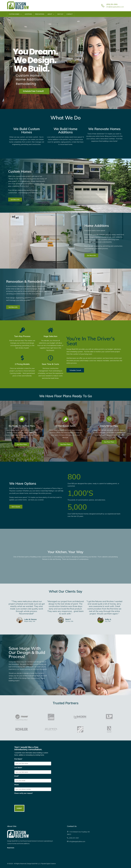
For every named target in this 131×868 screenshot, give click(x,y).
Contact (69, 14)
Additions (28, 14)
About (50, 14)
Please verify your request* (24, 793)
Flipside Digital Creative (48, 864)
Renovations (40, 14)
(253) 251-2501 (112, 4)
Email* (17, 776)
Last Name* (18, 768)
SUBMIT (19, 808)
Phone (17, 785)
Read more (11, 848)
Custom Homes (14, 14)
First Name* (18, 759)
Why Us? (60, 14)
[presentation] (30, 800)
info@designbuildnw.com (115, 7)
